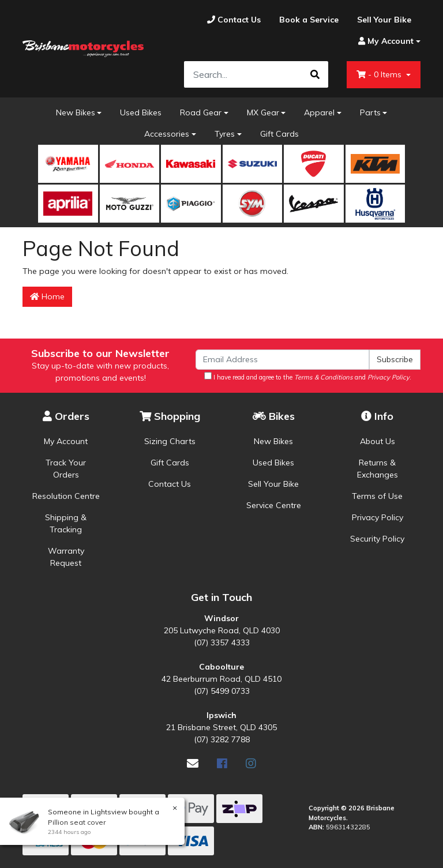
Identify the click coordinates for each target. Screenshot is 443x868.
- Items (380, 74)
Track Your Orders (66, 469)
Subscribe (395, 359)
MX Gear (263, 112)
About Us (378, 441)
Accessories (167, 134)
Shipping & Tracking (66, 523)
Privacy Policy (378, 517)
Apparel (319, 112)
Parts (370, 112)
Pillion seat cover (76, 822)
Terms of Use (377, 496)
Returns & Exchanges (378, 469)
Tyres (225, 134)
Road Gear (201, 112)
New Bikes (76, 112)
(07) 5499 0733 (222, 691)
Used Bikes (141, 112)
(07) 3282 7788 (222, 739)
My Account (66, 441)
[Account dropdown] (385, 41)
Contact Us (170, 484)
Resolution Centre (66, 496)
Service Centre (274, 505)
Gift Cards (279, 134)
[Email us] (193, 763)
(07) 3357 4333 (222, 642)
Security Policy (377, 539)
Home (47, 296)
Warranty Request (66, 557)
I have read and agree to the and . (308, 377)
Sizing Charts (170, 441)
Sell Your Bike (273, 484)
